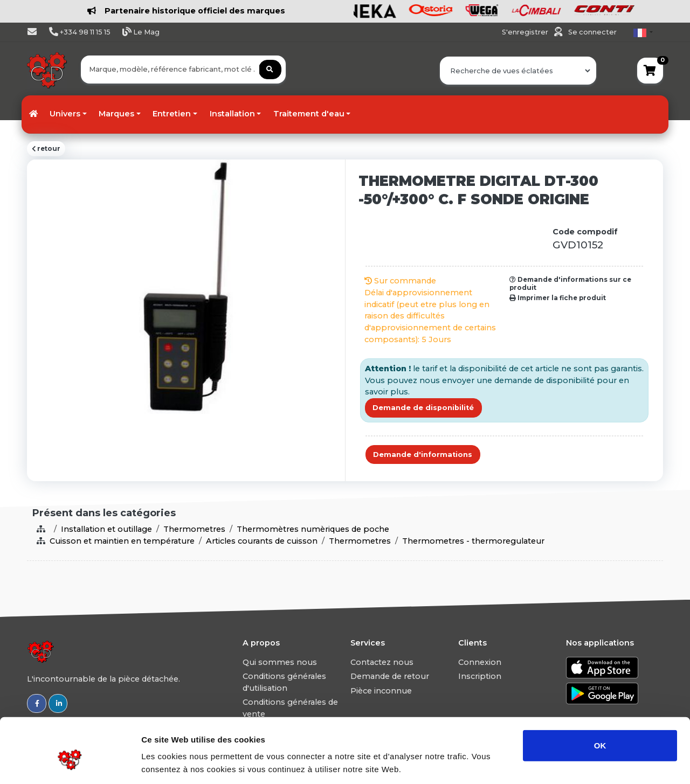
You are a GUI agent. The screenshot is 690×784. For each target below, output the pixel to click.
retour (46, 149)
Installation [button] (232, 114)
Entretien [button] (172, 114)
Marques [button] (116, 114)
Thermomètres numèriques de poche (313, 529)
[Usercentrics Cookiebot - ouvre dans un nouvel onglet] (70, 763)
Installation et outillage (106, 529)
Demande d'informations (423, 455)
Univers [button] (65, 114)
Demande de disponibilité (423, 408)
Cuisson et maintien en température (122, 541)
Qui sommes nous (280, 662)
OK (600, 695)
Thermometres (194, 529)
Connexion (480, 662)
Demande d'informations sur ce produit (570, 283)
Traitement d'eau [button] (309, 114)
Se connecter (592, 32)
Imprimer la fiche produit (558, 298)
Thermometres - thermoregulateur (473, 541)
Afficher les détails (594, 763)
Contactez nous (382, 662)
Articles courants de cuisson (262, 541)
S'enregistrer (526, 32)
